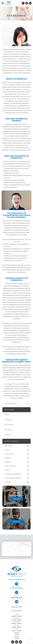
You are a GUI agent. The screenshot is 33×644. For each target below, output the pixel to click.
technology (8, 482)
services (7, 450)
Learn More (16, 499)
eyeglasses (8, 458)
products (7, 470)
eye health (8, 462)
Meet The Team (9, 425)
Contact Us (8, 435)
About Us (7, 415)
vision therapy (9, 446)
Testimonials (8, 430)
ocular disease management (13, 478)
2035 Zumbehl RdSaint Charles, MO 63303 (17, 591)
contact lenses (9, 454)
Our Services (8, 420)
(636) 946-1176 (16, 601)
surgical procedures (10, 466)
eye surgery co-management (13, 474)
